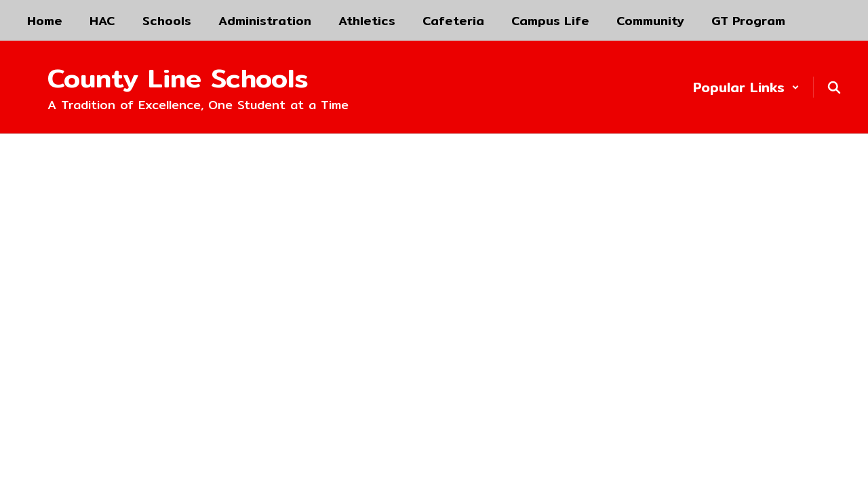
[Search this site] (834, 87)
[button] (746, 87)
